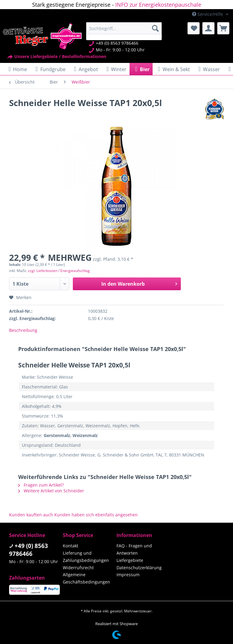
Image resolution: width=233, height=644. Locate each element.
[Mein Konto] (208, 28)
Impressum (128, 575)
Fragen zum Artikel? (41, 485)
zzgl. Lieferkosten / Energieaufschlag (59, 271)
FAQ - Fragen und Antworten (134, 549)
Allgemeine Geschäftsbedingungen (86, 578)
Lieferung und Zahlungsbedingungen (86, 557)
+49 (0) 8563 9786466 (29, 550)
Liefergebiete (130, 560)
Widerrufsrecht (78, 568)
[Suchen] (155, 28)
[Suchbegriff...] (124, 28)
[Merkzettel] (194, 28)
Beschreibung (23, 330)
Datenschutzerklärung (139, 568)
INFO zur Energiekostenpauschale (158, 5)
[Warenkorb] (223, 28)
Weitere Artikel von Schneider (51, 491)
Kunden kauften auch (31, 515)
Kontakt (71, 546)
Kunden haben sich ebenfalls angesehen (96, 515)
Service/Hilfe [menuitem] (208, 14)
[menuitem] (124, 31)
